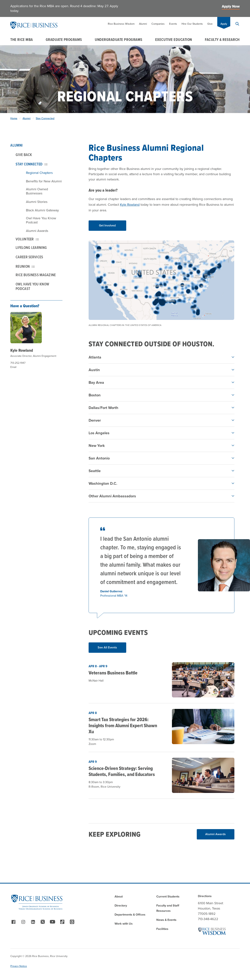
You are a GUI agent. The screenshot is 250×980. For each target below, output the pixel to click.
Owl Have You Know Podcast (41, 220)
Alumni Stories (37, 202)
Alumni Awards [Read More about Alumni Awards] (215, 834)
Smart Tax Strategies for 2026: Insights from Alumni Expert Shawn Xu (123, 725)
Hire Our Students (192, 24)
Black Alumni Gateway (42, 210)
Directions (205, 896)
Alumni (143, 24)
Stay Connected (45, 118)
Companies (158, 24)
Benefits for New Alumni (44, 181)
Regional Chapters (39, 173)
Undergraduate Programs (119, 40)
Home (14, 118)
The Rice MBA (22, 40)
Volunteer (27, 239)
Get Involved (107, 225)
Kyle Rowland (22, 350)
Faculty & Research (222, 40)
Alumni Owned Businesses (37, 191)
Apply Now (231, 6)
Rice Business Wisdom (121, 24)
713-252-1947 (18, 363)
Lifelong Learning (31, 248)
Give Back (24, 155)
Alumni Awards (37, 231)
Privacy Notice (19, 966)
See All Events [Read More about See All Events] (107, 647)
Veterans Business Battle (113, 673)
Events (173, 24)
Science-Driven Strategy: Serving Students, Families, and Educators (122, 771)
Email (13, 367)
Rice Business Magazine (36, 275)
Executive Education (174, 40)
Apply (224, 24)
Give (210, 24)
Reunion (25, 266)
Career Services (29, 257)
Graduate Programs (64, 40)
